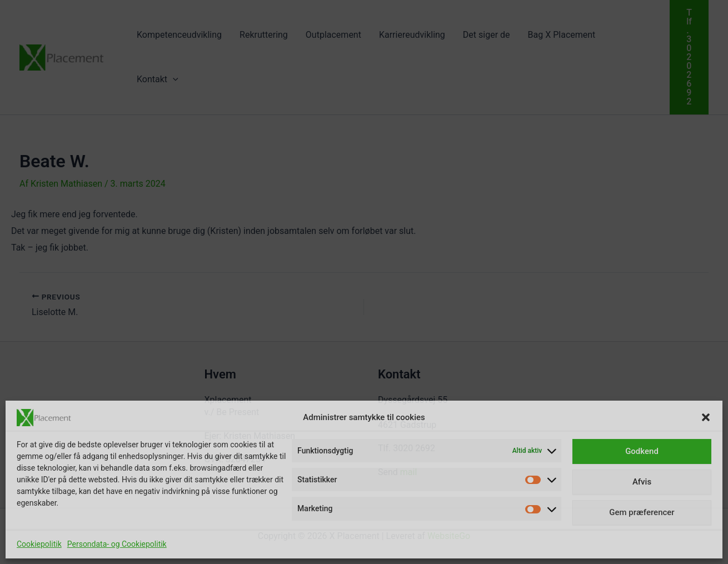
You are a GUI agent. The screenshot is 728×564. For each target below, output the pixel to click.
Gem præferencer (642, 512)
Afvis (642, 482)
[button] (706, 417)
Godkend (642, 451)
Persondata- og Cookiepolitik (117, 544)
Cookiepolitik (39, 544)
